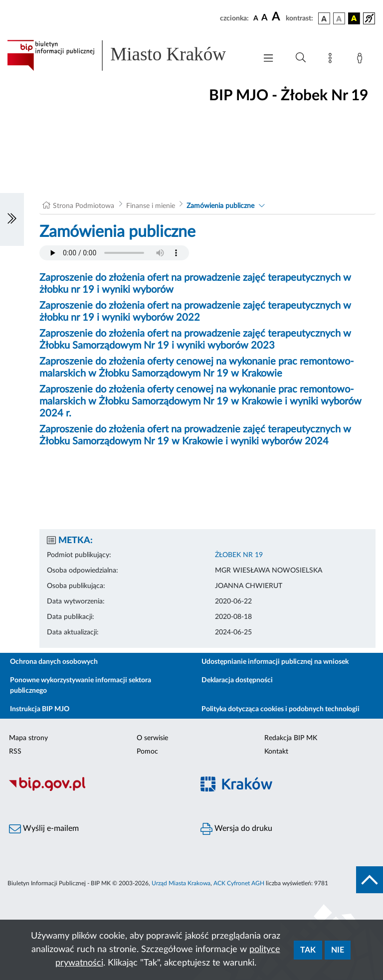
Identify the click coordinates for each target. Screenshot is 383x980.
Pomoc (147, 752)
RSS (15, 752)
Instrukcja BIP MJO (40, 709)
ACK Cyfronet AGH (239, 883)
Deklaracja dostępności (237, 680)
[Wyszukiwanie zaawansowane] (301, 58)
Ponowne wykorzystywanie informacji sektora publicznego (81, 686)
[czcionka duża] (277, 17)
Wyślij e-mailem (44, 829)
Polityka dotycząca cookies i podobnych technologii (281, 709)
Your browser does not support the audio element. (114, 253)
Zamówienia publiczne (220, 206)
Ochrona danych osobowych (54, 662)
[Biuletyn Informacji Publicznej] (96, 789)
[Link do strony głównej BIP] (127, 55)
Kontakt (276, 752)
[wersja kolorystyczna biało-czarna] (339, 18)
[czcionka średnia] (265, 18)
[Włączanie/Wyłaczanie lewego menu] (12, 219)
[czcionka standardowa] (256, 18)
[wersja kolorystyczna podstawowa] (324, 18)
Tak (308, 950)
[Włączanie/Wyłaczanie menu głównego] (268, 59)
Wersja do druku (236, 829)
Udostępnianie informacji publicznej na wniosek (275, 662)
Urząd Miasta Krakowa (181, 883)
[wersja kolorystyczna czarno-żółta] (354, 18)
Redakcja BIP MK (291, 738)
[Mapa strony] (332, 60)
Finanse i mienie (151, 206)
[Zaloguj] (362, 60)
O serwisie (152, 738)
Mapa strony (28, 738)
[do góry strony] (370, 880)
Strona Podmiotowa (84, 206)
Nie (338, 950)
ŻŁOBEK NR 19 (239, 555)
